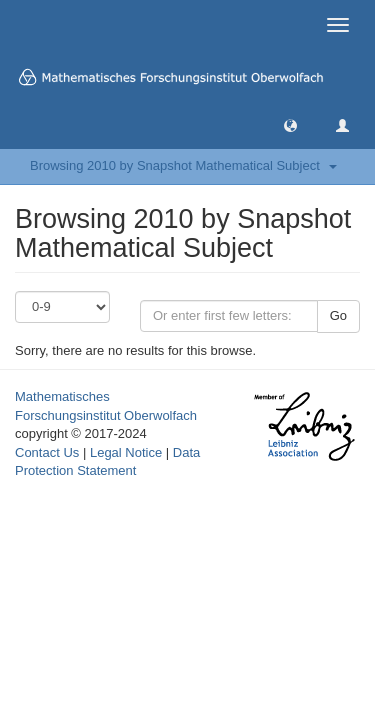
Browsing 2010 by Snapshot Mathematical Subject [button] (183, 165)
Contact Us (47, 452)
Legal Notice (126, 452)
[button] (290, 124)
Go (338, 315)
